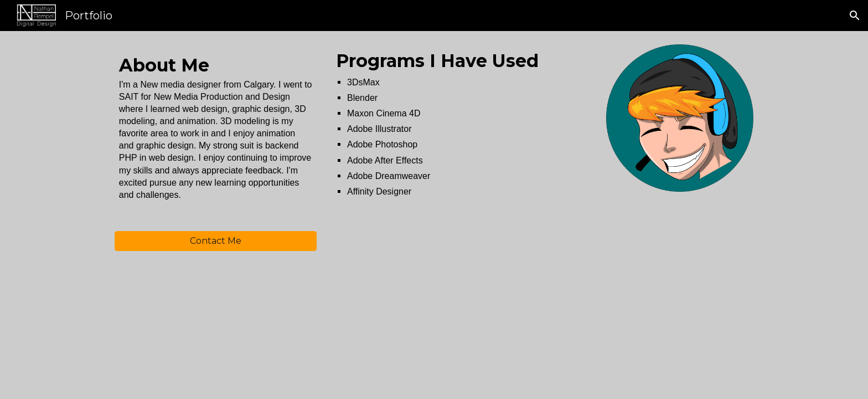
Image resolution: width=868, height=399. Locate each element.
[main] (216, 138)
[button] (855, 16)
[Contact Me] (216, 241)
